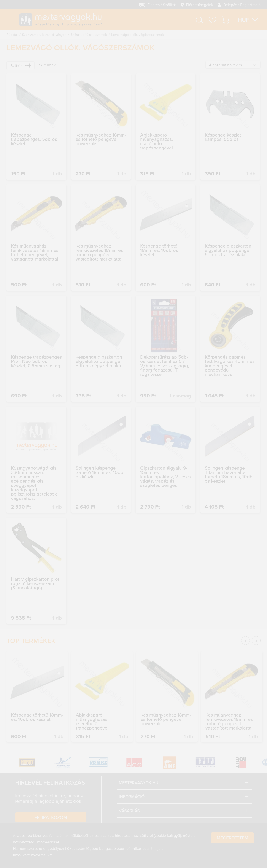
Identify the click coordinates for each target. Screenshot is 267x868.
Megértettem (232, 853)
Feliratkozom (51, 817)
